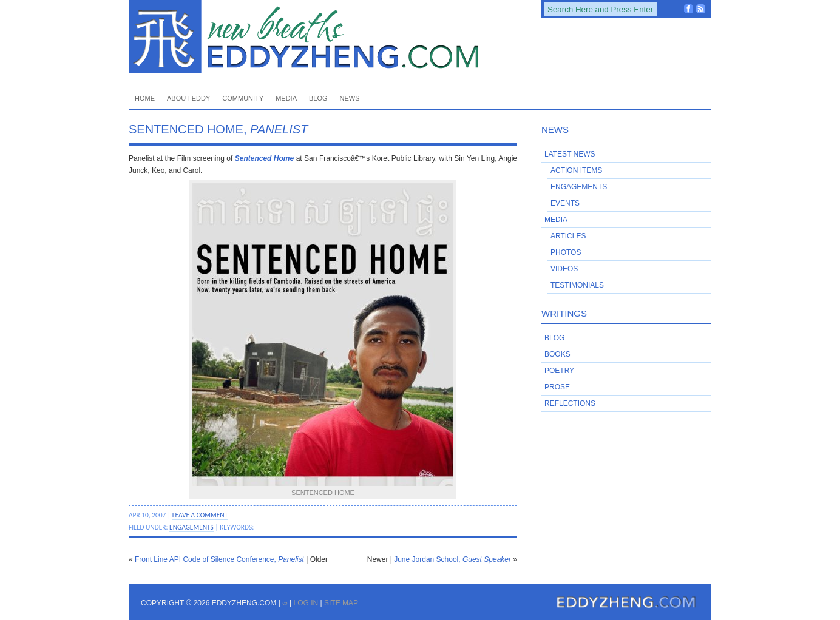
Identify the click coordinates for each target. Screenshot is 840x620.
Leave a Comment (200, 515)
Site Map (341, 603)
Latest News (570, 154)
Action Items (576, 170)
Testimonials (577, 285)
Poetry (559, 371)
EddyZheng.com (323, 37)
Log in (306, 603)
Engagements (191, 527)
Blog (318, 98)
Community (243, 98)
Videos (564, 269)
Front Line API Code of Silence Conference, (219, 559)
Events (565, 203)
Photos (566, 252)
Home (145, 98)
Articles (568, 236)
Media (286, 98)
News (350, 98)
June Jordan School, (452, 559)
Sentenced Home (264, 158)
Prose (557, 387)
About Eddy (188, 98)
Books (557, 354)
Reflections (570, 403)
